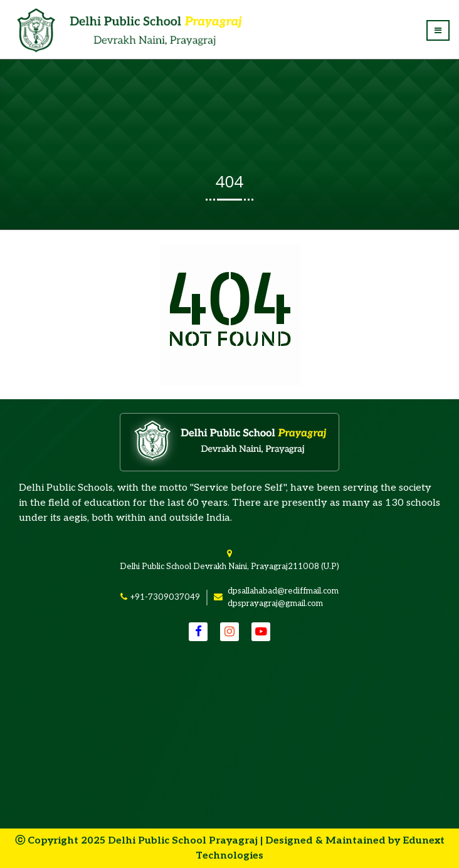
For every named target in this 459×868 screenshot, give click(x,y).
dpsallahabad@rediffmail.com (283, 591)
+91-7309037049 (165, 597)
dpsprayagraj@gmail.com (275, 604)
